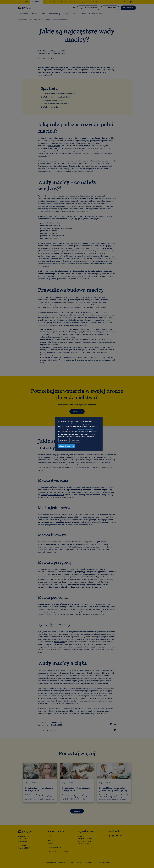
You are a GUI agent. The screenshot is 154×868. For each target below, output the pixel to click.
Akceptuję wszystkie (67, 446)
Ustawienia (76, 440)
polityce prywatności (86, 429)
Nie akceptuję (64, 440)
